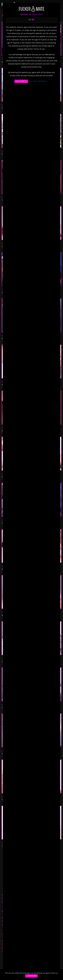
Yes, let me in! (21, 81)
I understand (31, 976)
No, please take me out (39, 81)
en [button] (31, 20)
